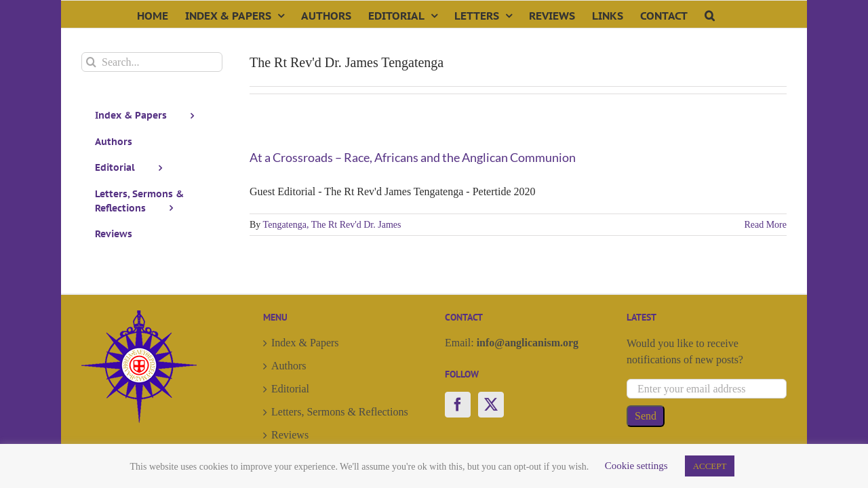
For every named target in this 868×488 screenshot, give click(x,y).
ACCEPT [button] (710, 466)
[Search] (91, 62)
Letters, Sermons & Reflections (340, 412)
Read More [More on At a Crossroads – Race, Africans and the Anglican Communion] (765, 225)
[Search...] (152, 62)
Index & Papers (305, 343)
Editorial (290, 389)
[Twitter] (491, 405)
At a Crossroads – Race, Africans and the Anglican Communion (413, 157)
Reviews (290, 435)
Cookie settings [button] (636, 466)
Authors (289, 366)
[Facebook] (458, 405)
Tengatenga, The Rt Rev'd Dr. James (332, 225)
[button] (769, 14)
